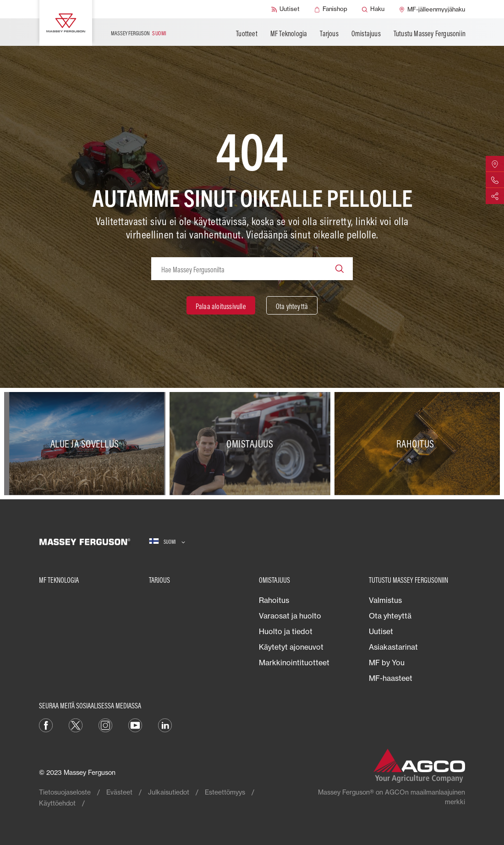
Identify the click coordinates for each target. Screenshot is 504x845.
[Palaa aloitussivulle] (221, 305)
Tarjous (329, 33)
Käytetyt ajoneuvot (291, 647)
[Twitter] (76, 724)
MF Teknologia (289, 33)
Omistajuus (366, 33)
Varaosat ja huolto (290, 616)
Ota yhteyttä (390, 616)
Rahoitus (274, 600)
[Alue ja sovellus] (87, 444)
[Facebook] (46, 724)
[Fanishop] (331, 9)
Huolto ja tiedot (286, 631)
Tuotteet (247, 33)
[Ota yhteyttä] (292, 305)
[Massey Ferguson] (66, 23)
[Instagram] (105, 724)
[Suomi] (167, 542)
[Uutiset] (285, 9)
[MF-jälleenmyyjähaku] (432, 9)
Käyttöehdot (57, 803)
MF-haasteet (391, 678)
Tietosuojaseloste (65, 792)
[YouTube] (135, 724)
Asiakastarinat (393, 647)
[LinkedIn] (165, 724)
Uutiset (381, 631)
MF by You (387, 663)
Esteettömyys (225, 792)
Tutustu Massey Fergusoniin (430, 33)
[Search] (340, 269)
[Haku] (373, 9)
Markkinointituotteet (294, 663)
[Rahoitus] (417, 444)
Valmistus (385, 600)
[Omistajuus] (252, 444)
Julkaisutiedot (169, 792)
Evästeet (119, 792)
